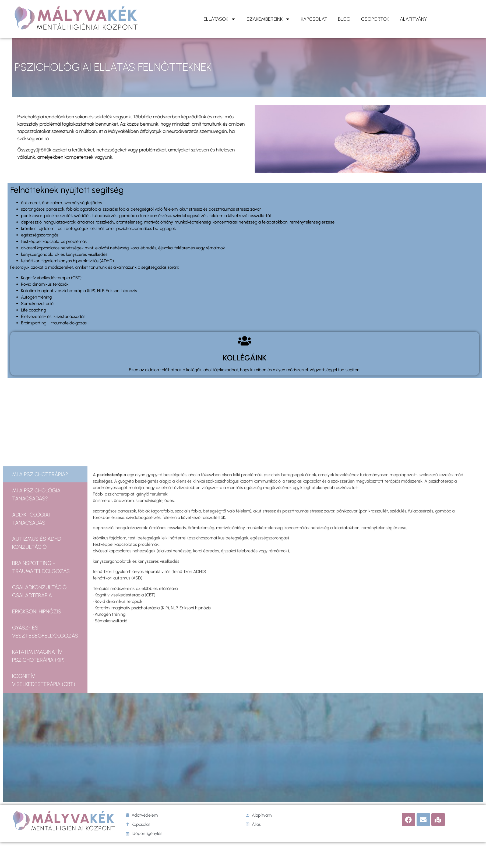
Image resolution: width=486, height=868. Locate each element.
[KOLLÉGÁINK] (245, 341)
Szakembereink (268, 19)
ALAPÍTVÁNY (413, 19)
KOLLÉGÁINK (245, 358)
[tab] (45, 596)
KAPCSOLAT (314, 19)
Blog (344, 19)
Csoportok (375, 19)
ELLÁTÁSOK (220, 19)
